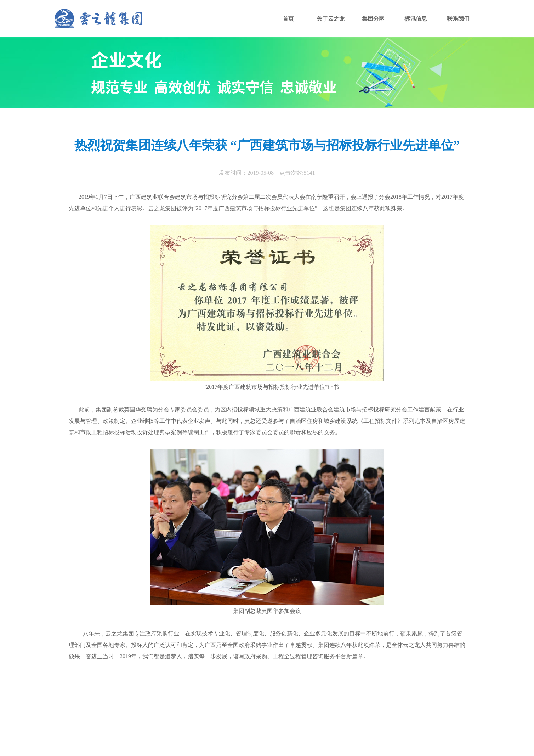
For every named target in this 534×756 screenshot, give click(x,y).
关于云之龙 (331, 19)
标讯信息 (416, 19)
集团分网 (373, 19)
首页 (288, 19)
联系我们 (458, 19)
